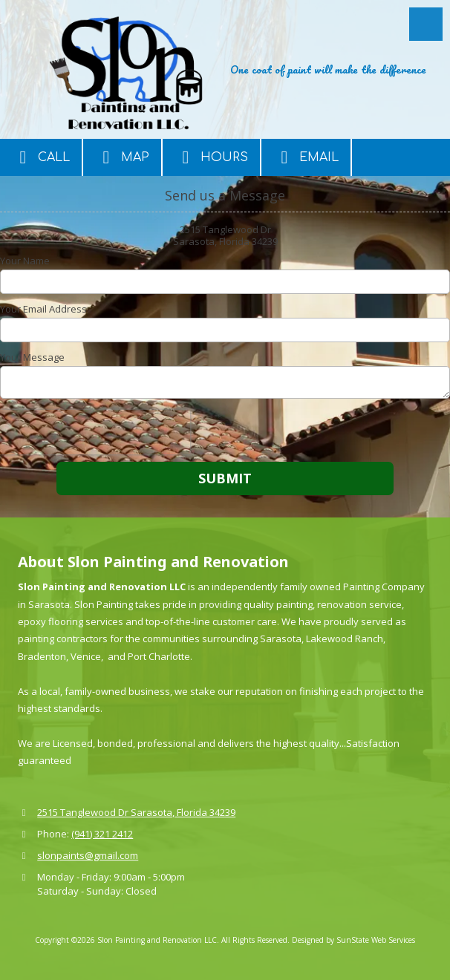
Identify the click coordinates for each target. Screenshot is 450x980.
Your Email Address (43, 309)
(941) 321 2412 (102, 834)
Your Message (32, 357)
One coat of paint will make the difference (328, 69)
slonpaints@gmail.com (88, 855)
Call (41, 157)
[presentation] (95, 432)
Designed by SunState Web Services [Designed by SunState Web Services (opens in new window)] (353, 940)
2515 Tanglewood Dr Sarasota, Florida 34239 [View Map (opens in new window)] (136, 812)
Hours (211, 157)
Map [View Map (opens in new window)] (122, 157)
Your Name (25, 261)
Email (306, 157)
